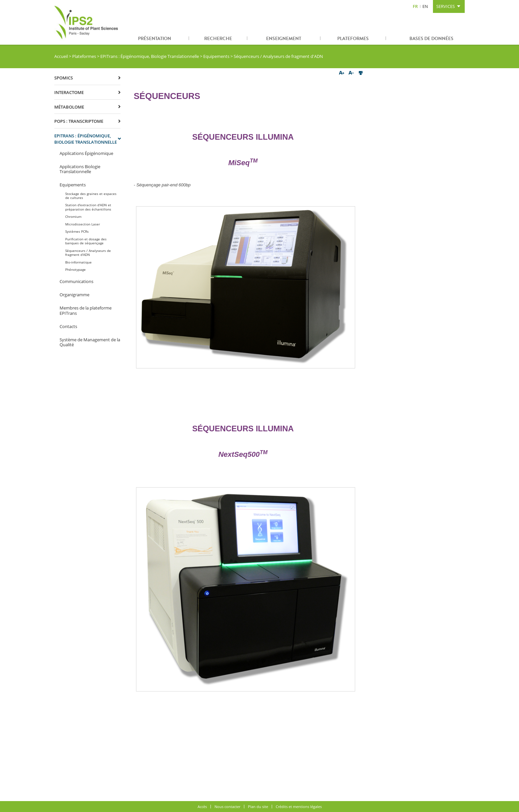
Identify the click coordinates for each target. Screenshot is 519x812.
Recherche (218, 39)
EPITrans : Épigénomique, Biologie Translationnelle (150, 56)
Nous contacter (227, 807)
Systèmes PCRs (77, 231)
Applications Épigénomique (86, 153)
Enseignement (284, 39)
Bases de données (431, 39)
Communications (76, 281)
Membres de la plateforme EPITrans (86, 310)
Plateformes (353, 39)
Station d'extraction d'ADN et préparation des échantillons (88, 207)
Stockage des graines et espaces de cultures (91, 196)
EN (425, 6)
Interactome (69, 92)
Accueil (61, 56)
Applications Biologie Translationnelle (80, 169)
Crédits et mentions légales (299, 807)
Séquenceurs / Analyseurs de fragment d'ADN (88, 253)
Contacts (68, 326)
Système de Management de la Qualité (90, 342)
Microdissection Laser (83, 224)
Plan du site (258, 807)
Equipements (216, 56)
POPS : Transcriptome (79, 121)
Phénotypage (75, 269)
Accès (202, 807)
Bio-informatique (78, 262)
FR (415, 6)
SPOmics (64, 78)
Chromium (73, 216)
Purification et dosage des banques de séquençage (86, 241)
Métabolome (69, 107)
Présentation (155, 39)
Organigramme (74, 295)
